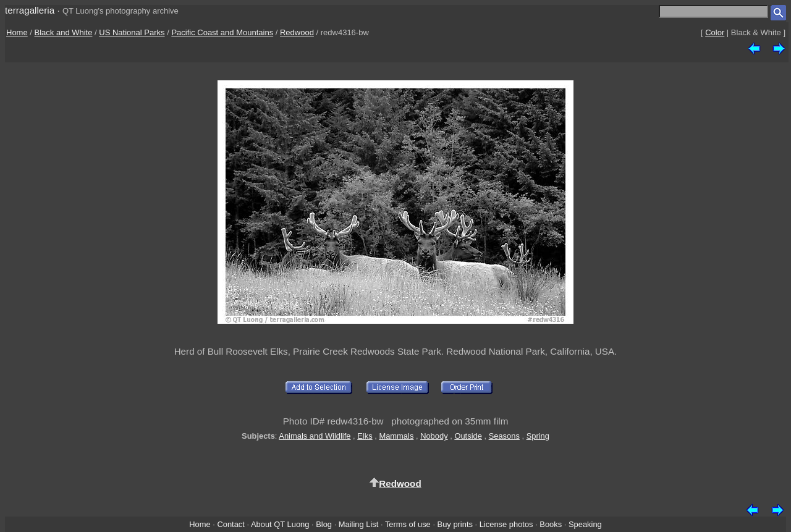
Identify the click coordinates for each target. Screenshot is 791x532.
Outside (468, 436)
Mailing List (359, 524)
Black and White (64, 32)
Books (551, 524)
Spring (538, 436)
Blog (324, 524)
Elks (365, 436)
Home (17, 32)
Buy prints (455, 524)
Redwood (297, 32)
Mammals (396, 436)
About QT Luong (280, 524)
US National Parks (132, 32)
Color (715, 32)
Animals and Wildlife (315, 436)
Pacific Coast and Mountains (222, 32)
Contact (231, 524)
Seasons (504, 436)
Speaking (585, 524)
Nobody (434, 436)
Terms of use (408, 524)
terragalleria (30, 10)
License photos (506, 524)
